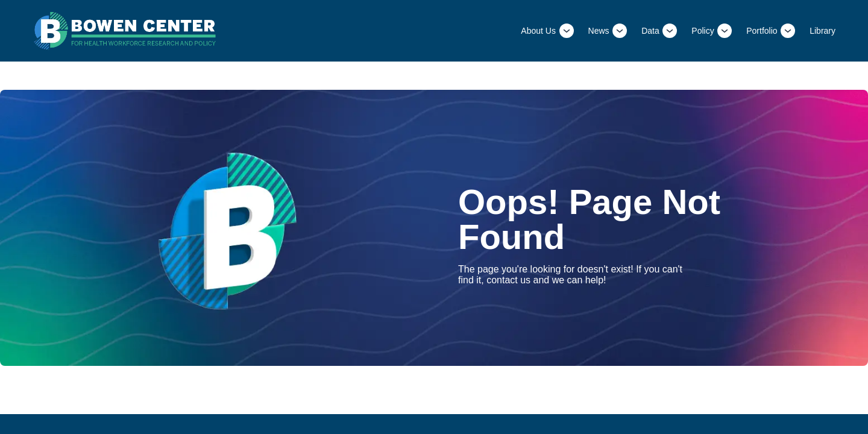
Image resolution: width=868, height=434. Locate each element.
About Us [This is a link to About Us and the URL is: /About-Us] (538, 31)
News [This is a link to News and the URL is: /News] (599, 31)
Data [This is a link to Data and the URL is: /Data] (650, 31)
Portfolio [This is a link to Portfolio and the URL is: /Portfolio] (762, 31)
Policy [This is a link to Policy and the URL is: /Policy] (703, 31)
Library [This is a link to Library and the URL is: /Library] (822, 31)
